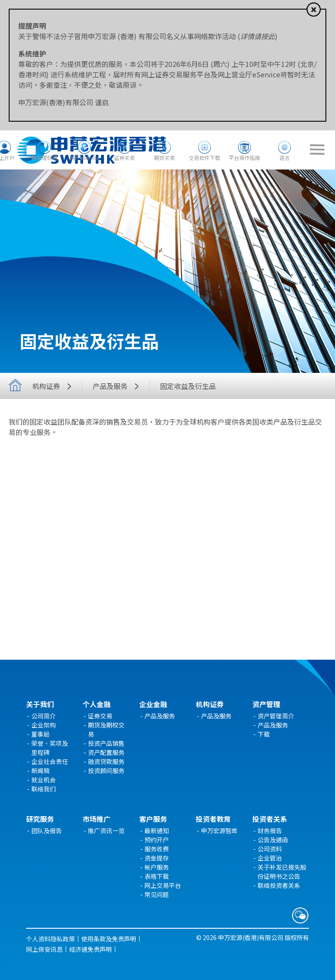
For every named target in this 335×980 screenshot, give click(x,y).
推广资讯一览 (106, 831)
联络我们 (44, 789)
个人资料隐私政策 (50, 939)
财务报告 (270, 831)
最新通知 (157, 831)
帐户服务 (157, 867)
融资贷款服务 (106, 761)
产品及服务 (118, 386)
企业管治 (270, 858)
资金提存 (157, 858)
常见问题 (157, 894)
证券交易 (100, 716)
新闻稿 (40, 771)
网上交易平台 (163, 885)
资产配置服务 (106, 752)
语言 (285, 158)
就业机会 (44, 780)
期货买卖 (164, 158)
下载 (264, 734)
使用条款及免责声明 (109, 939)
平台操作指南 (245, 158)
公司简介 (44, 716)
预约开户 (157, 840)
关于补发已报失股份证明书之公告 (282, 872)
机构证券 (54, 386)
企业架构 (44, 725)
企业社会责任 (50, 761)
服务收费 (157, 849)
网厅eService (84, 158)
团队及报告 (47, 831)
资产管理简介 (276, 716)
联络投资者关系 (279, 885)
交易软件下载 (204, 158)
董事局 (40, 734)
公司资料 (270, 849)
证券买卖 (124, 158)
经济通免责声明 (90, 949)
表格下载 (157, 876)
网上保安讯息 (44, 949)
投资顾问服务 (106, 771)
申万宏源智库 (219, 831)
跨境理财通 (44, 158)
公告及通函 (273, 840)
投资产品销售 (106, 743)
